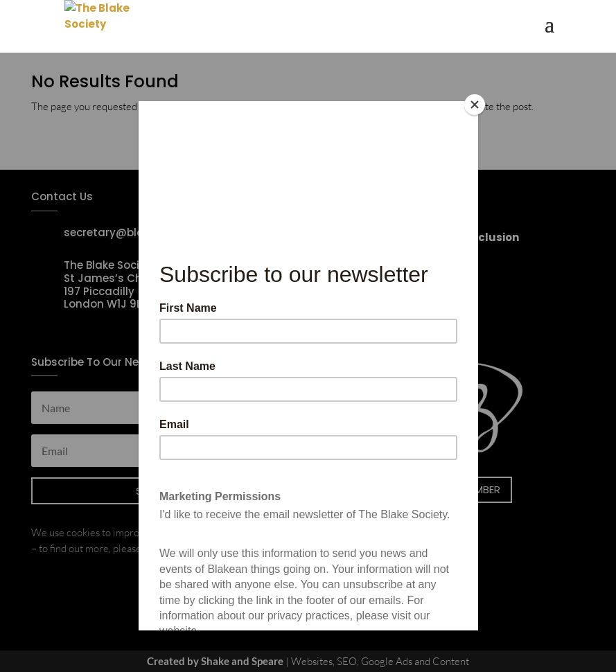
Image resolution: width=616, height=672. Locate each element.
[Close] (475, 105)
